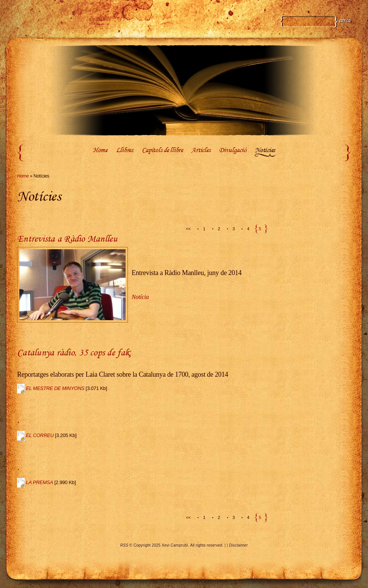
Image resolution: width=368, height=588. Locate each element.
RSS (124, 545)
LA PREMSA (39, 482)
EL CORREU (40, 435)
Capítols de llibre (162, 151)
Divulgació (233, 151)
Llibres (125, 151)
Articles (201, 151)
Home (100, 151)
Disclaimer (238, 545)
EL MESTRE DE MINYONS (55, 388)
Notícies (265, 151)
